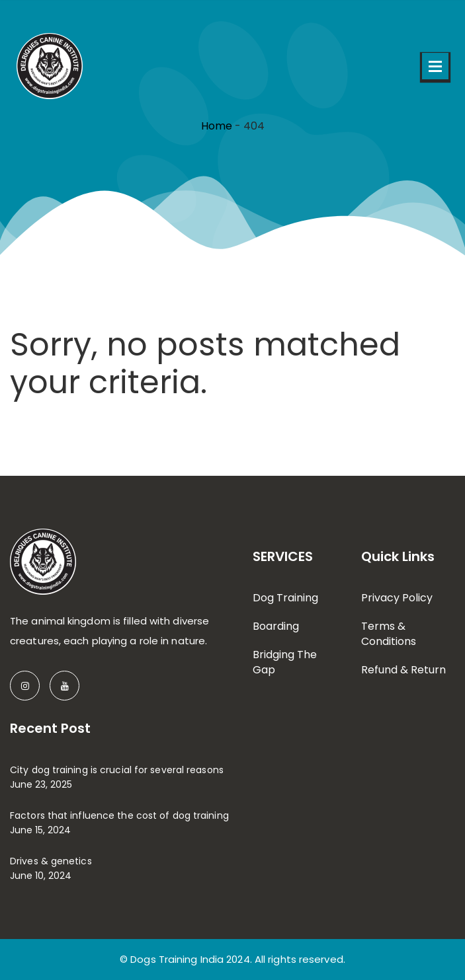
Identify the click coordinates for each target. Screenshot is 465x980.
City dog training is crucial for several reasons (117, 770)
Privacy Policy (397, 598)
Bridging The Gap (285, 662)
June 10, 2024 (41, 876)
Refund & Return (403, 670)
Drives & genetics (51, 861)
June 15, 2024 (40, 830)
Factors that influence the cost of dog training (119, 815)
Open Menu (435, 66)
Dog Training (285, 598)
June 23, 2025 (41, 784)
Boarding (276, 626)
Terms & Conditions (389, 634)
